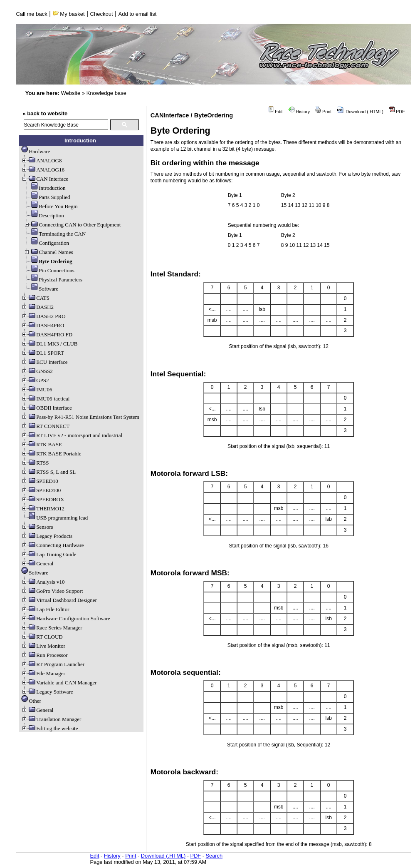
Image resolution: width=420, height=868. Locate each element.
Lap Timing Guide (49, 554)
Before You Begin (51, 206)
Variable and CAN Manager (59, 683)
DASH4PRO (43, 325)
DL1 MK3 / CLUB (49, 344)
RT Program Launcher (53, 664)
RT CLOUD (42, 637)
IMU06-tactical (45, 399)
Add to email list (138, 14)
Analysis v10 (43, 582)
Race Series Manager (52, 628)
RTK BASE (42, 444)
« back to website (45, 113)
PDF (397, 112)
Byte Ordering (48, 261)
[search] (66, 125)
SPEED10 (40, 481)
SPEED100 (41, 490)
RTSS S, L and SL (48, 472)
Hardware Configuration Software (66, 618)
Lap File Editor (45, 609)
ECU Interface (44, 362)
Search (214, 856)
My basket (69, 14)
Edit (275, 112)
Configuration (46, 243)
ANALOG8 (41, 160)
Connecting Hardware (52, 545)
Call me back (32, 14)
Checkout (102, 14)
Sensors (37, 527)
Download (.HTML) (360, 112)
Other (31, 701)
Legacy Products (47, 536)
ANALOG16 (43, 170)
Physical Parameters (53, 280)
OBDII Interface (47, 408)
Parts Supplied (47, 197)
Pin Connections (49, 270)
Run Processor (44, 655)
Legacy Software (47, 692)
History (299, 112)
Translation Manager (51, 719)
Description (44, 215)
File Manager (43, 673)
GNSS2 (37, 371)
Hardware (36, 151)
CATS (35, 298)
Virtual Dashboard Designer (59, 600)
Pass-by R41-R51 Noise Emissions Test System (80, 417)
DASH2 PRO (43, 316)
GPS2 (35, 380)
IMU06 (37, 389)
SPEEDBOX (43, 499)
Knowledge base (106, 93)
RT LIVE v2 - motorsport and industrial (72, 435)
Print (323, 112)
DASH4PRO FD (47, 335)
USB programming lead (54, 518)
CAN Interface (45, 179)
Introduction (44, 188)
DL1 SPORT (43, 353)
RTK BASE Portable (51, 454)
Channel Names (48, 252)
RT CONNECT (45, 426)
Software (41, 289)
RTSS (35, 463)
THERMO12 (43, 509)
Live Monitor (43, 646)
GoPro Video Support (52, 591)
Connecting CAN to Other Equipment (72, 225)
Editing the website (49, 728)
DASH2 (37, 307)
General (37, 563)
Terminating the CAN (55, 234)
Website (70, 93)
